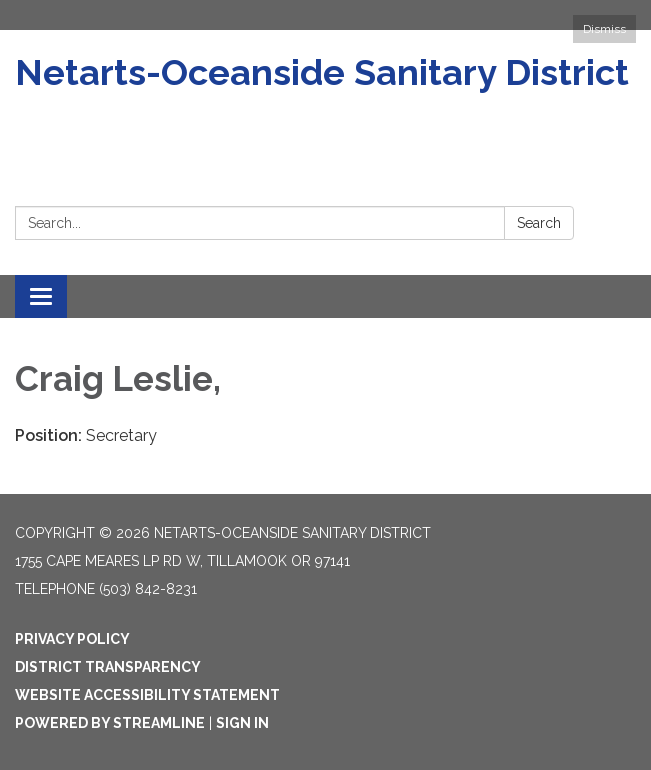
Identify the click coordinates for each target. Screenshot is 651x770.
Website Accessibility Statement (147, 695)
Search (539, 223)
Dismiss (604, 29)
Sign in (242, 723)
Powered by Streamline (110, 723)
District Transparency (108, 667)
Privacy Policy (72, 639)
